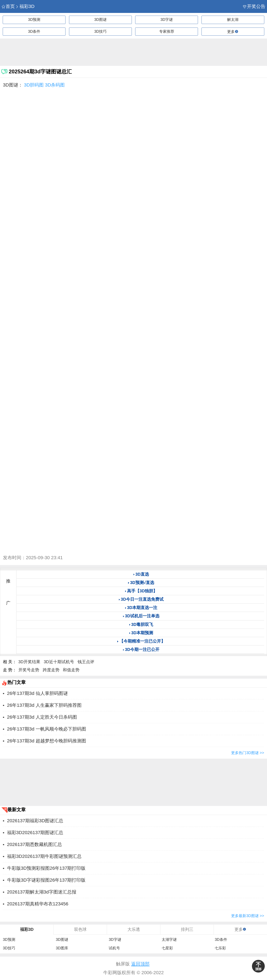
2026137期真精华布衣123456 (38, 904)
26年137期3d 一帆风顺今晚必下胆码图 (47, 729)
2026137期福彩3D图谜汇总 (35, 821)
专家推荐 (167, 31)
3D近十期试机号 (59, 662)
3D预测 (34, 20)
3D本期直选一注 (142, 608)
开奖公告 (254, 6)
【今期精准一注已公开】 (142, 641)
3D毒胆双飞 (142, 624)
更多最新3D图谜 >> (248, 916)
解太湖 (233, 20)
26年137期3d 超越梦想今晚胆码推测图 (47, 741)
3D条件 (34, 31)
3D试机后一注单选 (142, 616)
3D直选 (142, 574)
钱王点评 (86, 662)
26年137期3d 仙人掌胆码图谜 (37, 693)
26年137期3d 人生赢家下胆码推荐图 (44, 705)
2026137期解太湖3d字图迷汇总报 (42, 892)
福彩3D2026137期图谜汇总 (35, 833)
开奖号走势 (29, 670)
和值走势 (71, 670)
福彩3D (25, 6)
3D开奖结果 (29, 662)
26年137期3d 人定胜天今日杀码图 (42, 717)
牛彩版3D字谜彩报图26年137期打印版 (46, 880)
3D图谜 (100, 20)
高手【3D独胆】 (142, 591)
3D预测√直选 (142, 583)
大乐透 (134, 929)
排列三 (187, 929)
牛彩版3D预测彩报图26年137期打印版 (46, 868)
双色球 (80, 929)
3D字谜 (167, 20)
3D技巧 (100, 31)
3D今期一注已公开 (142, 649)
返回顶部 (140, 964)
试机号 (114, 948)
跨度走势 (51, 670)
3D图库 (62, 948)
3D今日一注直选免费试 (142, 599)
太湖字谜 (169, 940)
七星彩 (167, 948)
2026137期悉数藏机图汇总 (35, 844)
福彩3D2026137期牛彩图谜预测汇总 (44, 856)
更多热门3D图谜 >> (248, 753)
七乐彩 (220, 948)
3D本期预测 (142, 633)
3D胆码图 (34, 85)
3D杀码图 (55, 85)
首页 (8, 6)
